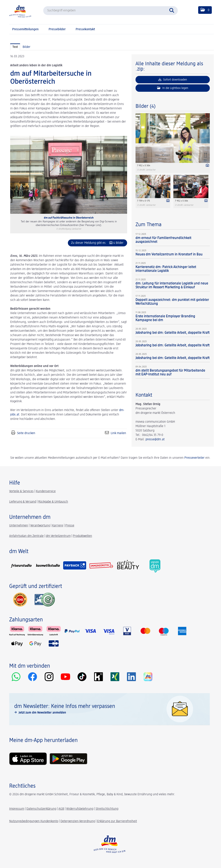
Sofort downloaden (173, 80)
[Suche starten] (173, 10)
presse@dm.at (155, 440)
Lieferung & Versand (23, 502)
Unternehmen (19, 526)
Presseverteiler (194, 458)
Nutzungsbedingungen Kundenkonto (34, 821)
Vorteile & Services (21, 491)
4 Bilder (118, 243)
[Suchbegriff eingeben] (110, 11)
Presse (70, 526)
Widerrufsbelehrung (80, 809)
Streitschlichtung (107, 809)
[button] (205, 10)
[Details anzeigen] (206, 166)
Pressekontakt (85, 29)
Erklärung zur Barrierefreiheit (117, 821)
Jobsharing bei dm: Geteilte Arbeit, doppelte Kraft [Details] (173, 333)
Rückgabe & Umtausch (53, 502)
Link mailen (118, 433)
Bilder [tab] (27, 47)
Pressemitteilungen (25, 29)
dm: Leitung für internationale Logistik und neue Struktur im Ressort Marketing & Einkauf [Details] (172, 285)
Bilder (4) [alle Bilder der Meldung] (146, 106)
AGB (61, 809)
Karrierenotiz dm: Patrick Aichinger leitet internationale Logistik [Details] (166, 269)
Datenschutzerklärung (41, 809)
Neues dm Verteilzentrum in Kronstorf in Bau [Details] (169, 254)
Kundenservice (46, 491)
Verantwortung (40, 526)
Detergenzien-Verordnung (78, 821)
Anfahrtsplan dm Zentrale (26, 536)
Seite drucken (26, 433)
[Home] (20, 11)
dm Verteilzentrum (58, 536)
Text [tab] (15, 47)
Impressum (17, 809)
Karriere (58, 526)
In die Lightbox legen (173, 88)
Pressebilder (57, 29)
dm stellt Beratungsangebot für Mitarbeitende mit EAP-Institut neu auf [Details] (170, 373)
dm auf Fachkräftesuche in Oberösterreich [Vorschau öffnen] (69, 218)
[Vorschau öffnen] (69, 175)
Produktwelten (82, 536)
